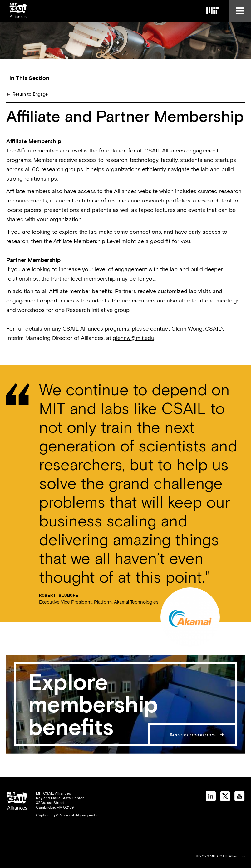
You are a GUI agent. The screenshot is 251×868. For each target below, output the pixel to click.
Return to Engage (30, 94)
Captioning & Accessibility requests (66, 815)
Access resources (192, 734)
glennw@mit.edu (133, 338)
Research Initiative (89, 310)
